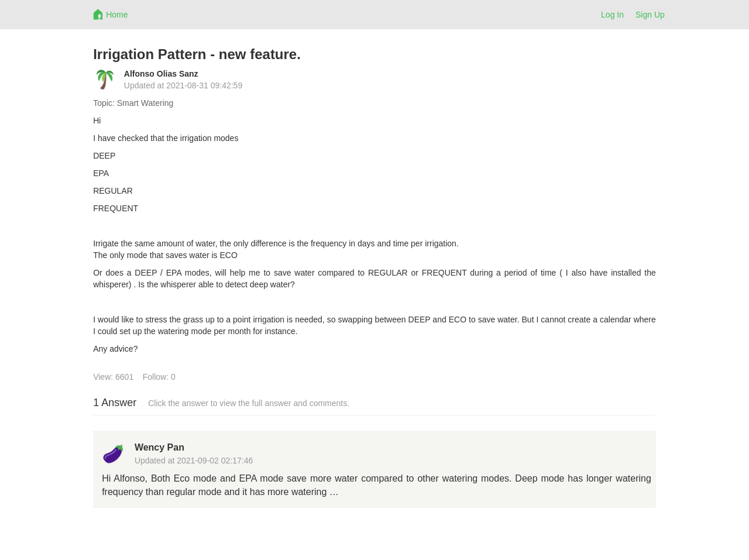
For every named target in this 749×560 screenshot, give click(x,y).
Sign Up (650, 15)
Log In (612, 15)
